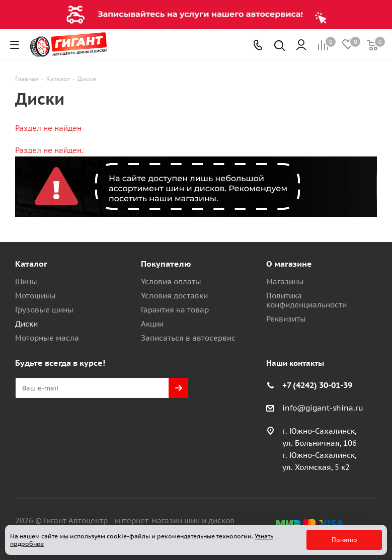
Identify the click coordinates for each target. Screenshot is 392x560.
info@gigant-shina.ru (323, 408)
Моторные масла (47, 338)
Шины (26, 282)
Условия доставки (174, 296)
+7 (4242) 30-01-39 (317, 385)
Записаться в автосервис (188, 338)
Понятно (344, 540)
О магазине (289, 264)
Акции (152, 324)
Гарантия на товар (175, 310)
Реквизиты (286, 319)
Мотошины (35, 296)
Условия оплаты (171, 282)
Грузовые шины (44, 310)
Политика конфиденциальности (306, 300)
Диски (26, 324)
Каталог (31, 264)
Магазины (285, 282)
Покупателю (166, 264)
